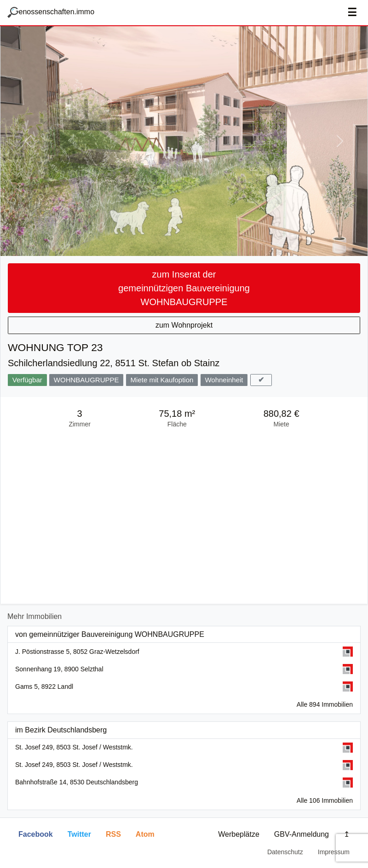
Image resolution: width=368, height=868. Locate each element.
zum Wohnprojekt (184, 325)
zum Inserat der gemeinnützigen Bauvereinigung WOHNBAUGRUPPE (184, 288)
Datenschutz (285, 852)
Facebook (36, 834)
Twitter (79, 834)
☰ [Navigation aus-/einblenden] (352, 12)
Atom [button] (145, 834)
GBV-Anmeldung (302, 834)
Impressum (334, 852)
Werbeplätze (239, 834)
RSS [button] (113, 834)
